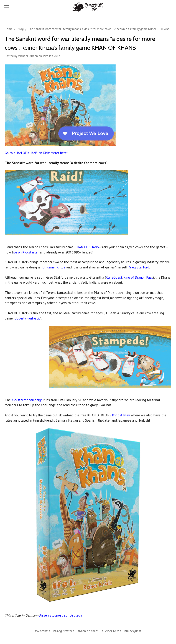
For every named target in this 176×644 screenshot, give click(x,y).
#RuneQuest (133, 631)
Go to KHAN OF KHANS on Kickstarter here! (36, 153)
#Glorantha (43, 631)
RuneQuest (114, 277)
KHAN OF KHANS (87, 247)
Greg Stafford (139, 267)
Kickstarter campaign (27, 400)
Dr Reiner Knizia (54, 267)
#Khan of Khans (88, 631)
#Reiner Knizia (111, 631)
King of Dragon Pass (138, 277)
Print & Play (121, 415)
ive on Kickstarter (26, 252)
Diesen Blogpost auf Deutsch (60, 615)
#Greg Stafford (64, 631)
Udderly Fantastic (27, 318)
